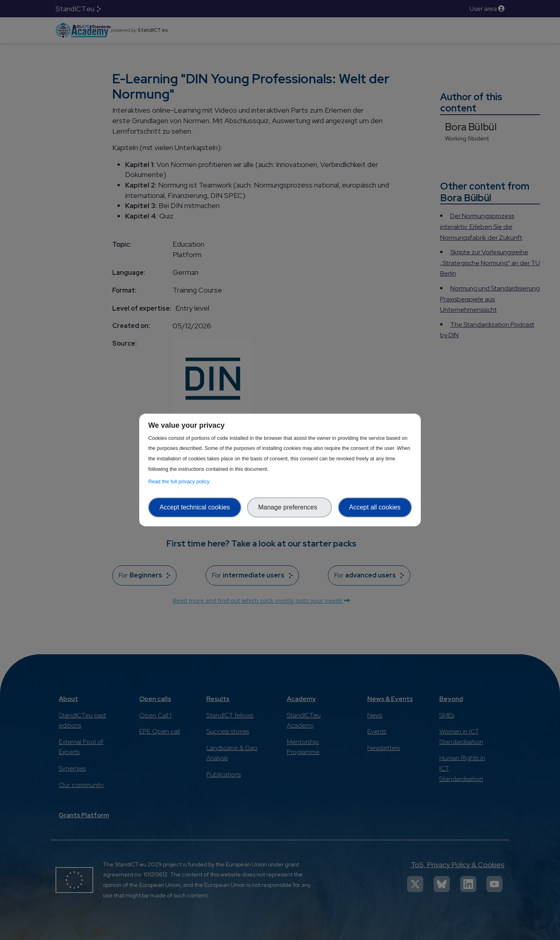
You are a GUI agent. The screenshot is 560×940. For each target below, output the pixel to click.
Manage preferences (290, 507)
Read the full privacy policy (180, 481)
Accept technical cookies (195, 507)
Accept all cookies (375, 507)
